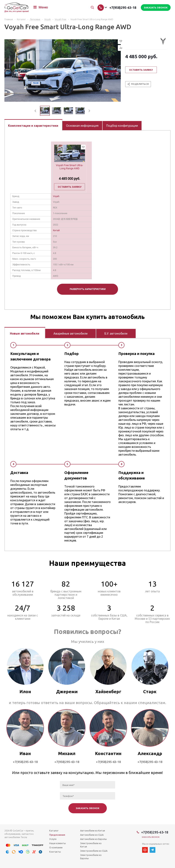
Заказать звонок (151, 837)
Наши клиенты (58, 843)
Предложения (57, 835)
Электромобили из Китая (91, 845)
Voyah (56, 196)
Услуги (53, 839)
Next (89, 111)
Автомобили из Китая (93, 831)
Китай (56, 230)
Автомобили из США (92, 835)
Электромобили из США (94, 851)
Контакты (55, 852)
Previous (36, 111)
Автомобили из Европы (93, 839)
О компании (56, 847)
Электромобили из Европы (91, 857)
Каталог (54, 831)
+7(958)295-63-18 (123, 8)
